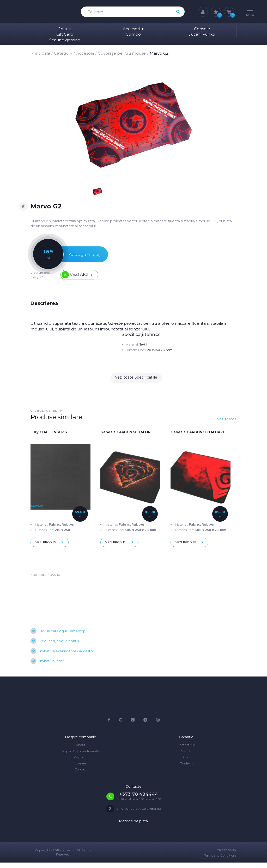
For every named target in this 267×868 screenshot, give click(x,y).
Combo (133, 34)
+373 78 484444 (139, 800)
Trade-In (186, 768)
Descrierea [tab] (45, 307)
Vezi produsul (52, 547)
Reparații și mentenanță (81, 757)
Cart (186, 762)
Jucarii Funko (202, 34)
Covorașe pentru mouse (122, 53)
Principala (40, 53)
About (81, 750)
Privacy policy (226, 855)
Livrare (81, 768)
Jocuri (65, 29)
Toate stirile (186, 750)
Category (63, 53)
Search (186, 757)
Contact (81, 775)
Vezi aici (81, 277)
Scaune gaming (65, 40)
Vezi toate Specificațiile (136, 382)
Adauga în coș (70, 256)
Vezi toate (226, 423)
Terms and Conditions (220, 861)
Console (202, 29)
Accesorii (133, 29)
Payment (81, 762)
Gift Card (65, 34)
